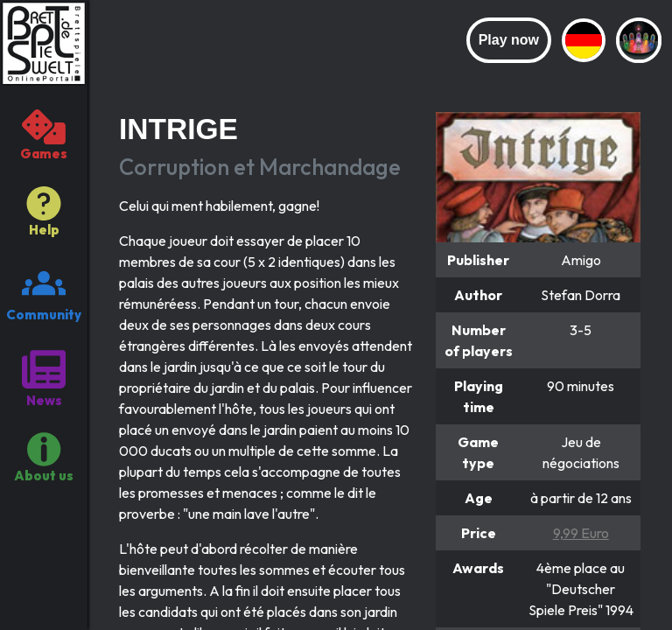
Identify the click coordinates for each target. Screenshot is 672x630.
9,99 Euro (581, 533)
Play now (509, 40)
